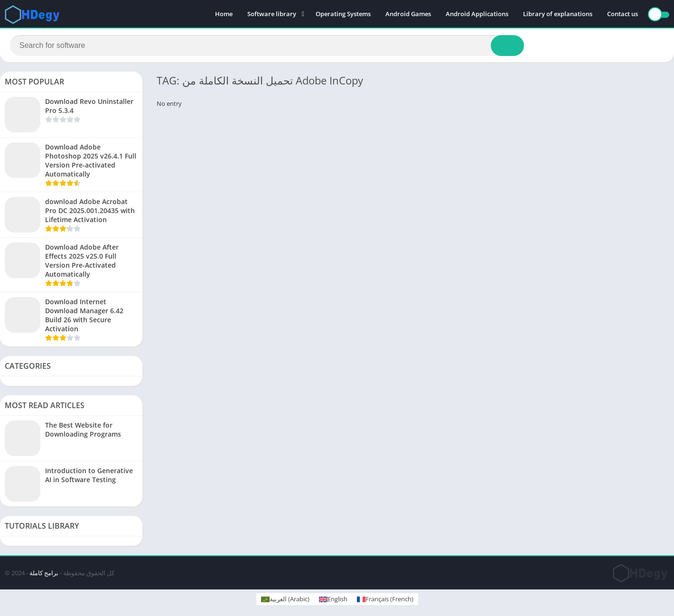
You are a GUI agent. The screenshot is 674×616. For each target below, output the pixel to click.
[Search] (267, 46)
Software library (272, 14)
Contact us (623, 14)
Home (224, 14)
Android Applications (477, 14)
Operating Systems (343, 14)
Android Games (408, 14)
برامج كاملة (44, 574)
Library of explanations (558, 14)
